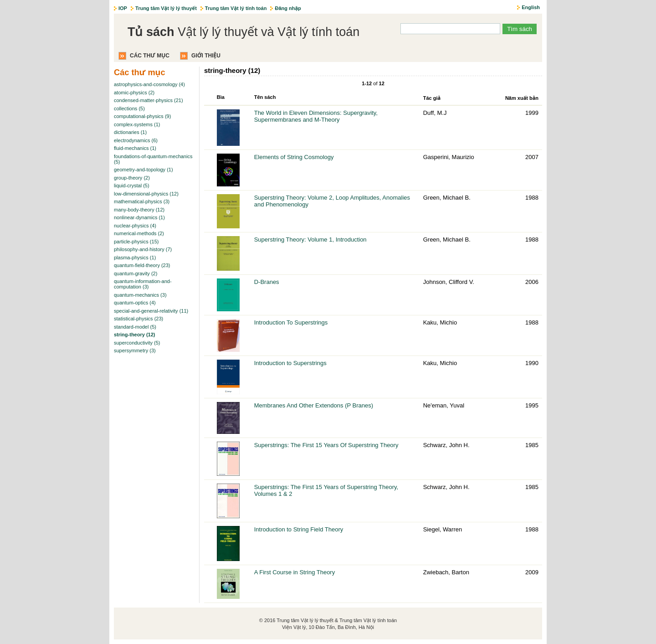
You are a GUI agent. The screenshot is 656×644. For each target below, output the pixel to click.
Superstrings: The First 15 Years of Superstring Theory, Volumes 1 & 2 (326, 490)
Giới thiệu (206, 56)
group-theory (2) (132, 178)
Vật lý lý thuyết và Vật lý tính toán (243, 32)
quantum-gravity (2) (136, 273)
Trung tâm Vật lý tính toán (236, 8)
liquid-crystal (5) (132, 185)
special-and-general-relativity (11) (151, 311)
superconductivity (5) (137, 343)
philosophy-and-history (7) (143, 249)
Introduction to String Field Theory (299, 529)
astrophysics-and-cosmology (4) (149, 84)
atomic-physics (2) (134, 93)
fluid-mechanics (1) (135, 148)
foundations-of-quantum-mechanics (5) (153, 159)
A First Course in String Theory (295, 572)
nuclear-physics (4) (135, 226)
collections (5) (129, 108)
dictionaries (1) (130, 132)
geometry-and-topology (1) (143, 170)
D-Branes (267, 282)
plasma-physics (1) (135, 258)
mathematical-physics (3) (142, 201)
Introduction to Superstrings (290, 363)
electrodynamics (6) (136, 140)
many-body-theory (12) (139, 210)
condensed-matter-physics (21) (149, 100)
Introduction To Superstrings (291, 322)
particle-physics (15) (136, 242)
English (531, 7)
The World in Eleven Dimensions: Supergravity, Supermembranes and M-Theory (316, 116)
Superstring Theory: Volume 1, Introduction (310, 240)
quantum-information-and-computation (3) (143, 284)
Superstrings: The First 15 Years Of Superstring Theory (326, 445)
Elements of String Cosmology (294, 157)
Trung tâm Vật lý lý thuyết (166, 8)
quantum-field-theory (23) (142, 265)
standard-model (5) (135, 327)
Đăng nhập (288, 8)
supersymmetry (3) (135, 350)
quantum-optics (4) (135, 303)
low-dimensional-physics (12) (146, 194)
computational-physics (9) (142, 116)
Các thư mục (150, 56)
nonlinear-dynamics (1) (139, 217)
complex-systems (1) (137, 124)
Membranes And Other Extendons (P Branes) (314, 405)
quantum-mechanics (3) (140, 295)
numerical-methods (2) (139, 233)
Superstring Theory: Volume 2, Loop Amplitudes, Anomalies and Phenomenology (332, 201)
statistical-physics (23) (138, 319)
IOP (123, 8)
